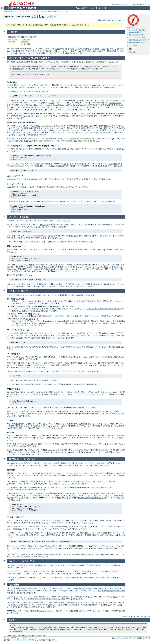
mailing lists (19, 631)
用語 (138, 4)
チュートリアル (18, 179)
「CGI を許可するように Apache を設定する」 (104, 309)
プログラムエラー (15, 389)
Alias (52, 103)
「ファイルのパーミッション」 (90, 316)
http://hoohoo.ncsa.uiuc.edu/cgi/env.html (22, 490)
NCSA (115, 597)
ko (124, 20)
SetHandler (87, 139)
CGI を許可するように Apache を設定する (137, 31)
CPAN (52, 571)
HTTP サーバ (15, 11)
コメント (132, 52)
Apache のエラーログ (62, 316)
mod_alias (13, 40)
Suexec (10, 433)
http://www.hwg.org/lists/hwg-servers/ (111, 591)
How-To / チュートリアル (59, 11)
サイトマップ (146, 4)
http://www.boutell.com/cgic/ (90, 577)
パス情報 (77, 407)
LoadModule (17, 69)
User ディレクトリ (15, 184)
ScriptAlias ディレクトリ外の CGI (22, 123)
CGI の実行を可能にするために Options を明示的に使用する (33, 146)
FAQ (134, 4)
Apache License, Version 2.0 (21, 640)
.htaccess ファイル (15, 176)
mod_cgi (12, 42)
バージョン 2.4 (44, 11)
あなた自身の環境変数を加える (92, 498)
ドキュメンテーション (29, 11)
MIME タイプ (45, 224)
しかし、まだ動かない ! (137, 37)
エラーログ (12, 421)
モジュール (115, 4)
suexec (10, 436)
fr (117, 20)
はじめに (132, 27)
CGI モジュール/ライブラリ (139, 43)
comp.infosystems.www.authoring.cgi (87, 589)
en (109, 20)
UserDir (66, 130)
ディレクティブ (126, 4)
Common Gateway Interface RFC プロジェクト (45, 599)
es (113, 20)
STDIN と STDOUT (15, 517)
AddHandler (26, 40)
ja (120, 20)
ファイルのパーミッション (18, 330)
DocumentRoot (115, 103)
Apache (6, 11)
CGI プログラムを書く (137, 35)
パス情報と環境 (14, 354)
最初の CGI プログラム (17, 246)
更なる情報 (133, 45)
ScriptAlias (26, 44)
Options (25, 42)
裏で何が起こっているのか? (139, 40)
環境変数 (32, 384)
